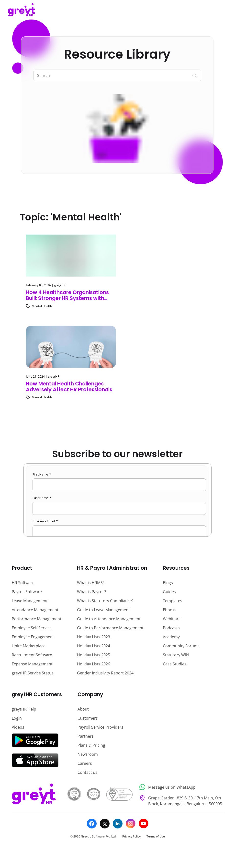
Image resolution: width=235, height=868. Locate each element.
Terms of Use (156, 836)
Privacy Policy (131, 836)
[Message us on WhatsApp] (180, 787)
